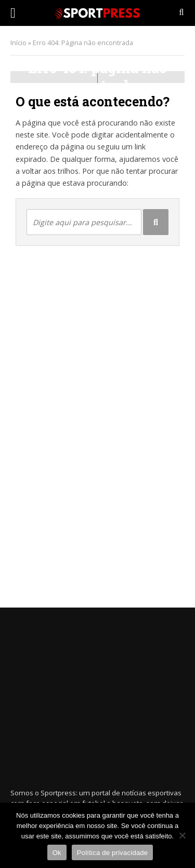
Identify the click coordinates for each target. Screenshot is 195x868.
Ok (57, 853)
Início (18, 43)
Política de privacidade (113, 853)
